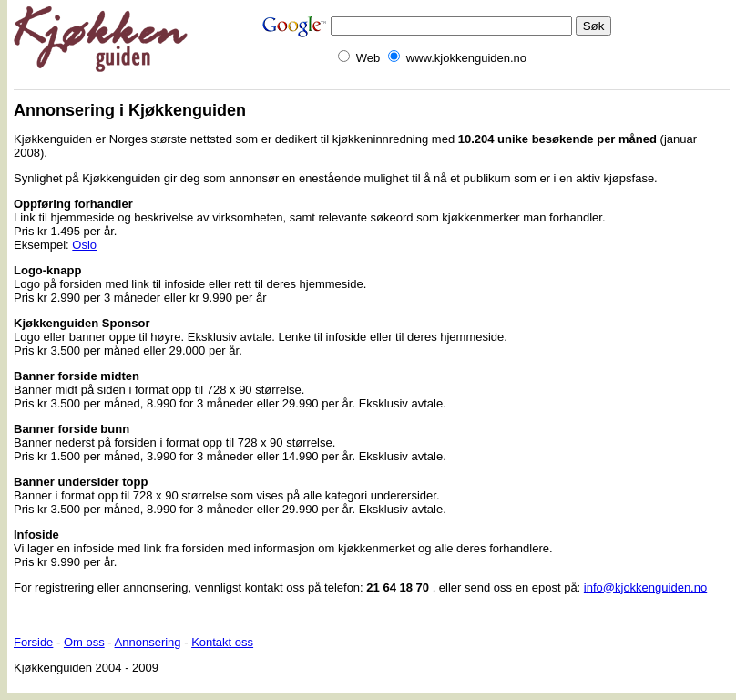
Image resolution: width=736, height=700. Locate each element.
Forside (33, 642)
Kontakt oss (222, 642)
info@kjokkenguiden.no (645, 587)
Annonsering (148, 642)
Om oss (84, 642)
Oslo (84, 245)
